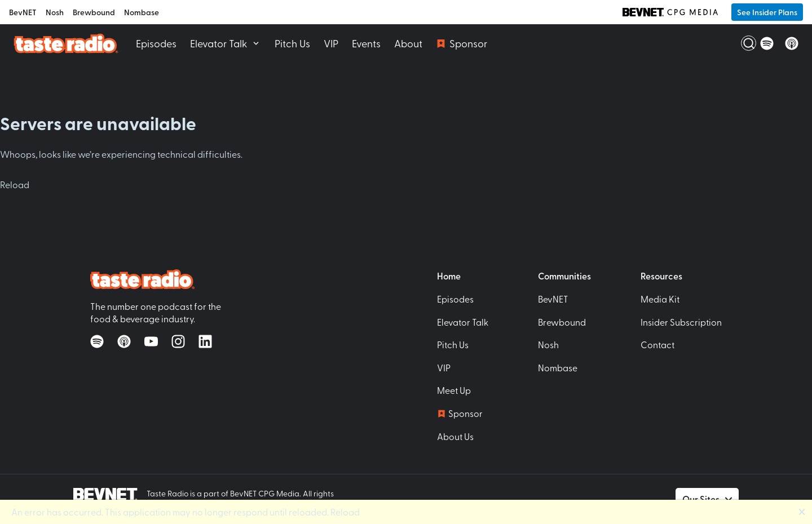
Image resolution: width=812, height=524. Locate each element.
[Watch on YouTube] (151, 341)
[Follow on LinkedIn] (205, 341)
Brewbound (94, 12)
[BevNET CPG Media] (670, 12)
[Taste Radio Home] (66, 43)
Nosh (55, 12)
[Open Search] (742, 43)
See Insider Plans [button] (767, 12)
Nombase (142, 12)
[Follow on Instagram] (178, 341)
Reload (15, 184)
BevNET (23, 12)
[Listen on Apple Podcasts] (792, 43)
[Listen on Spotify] (767, 43)
